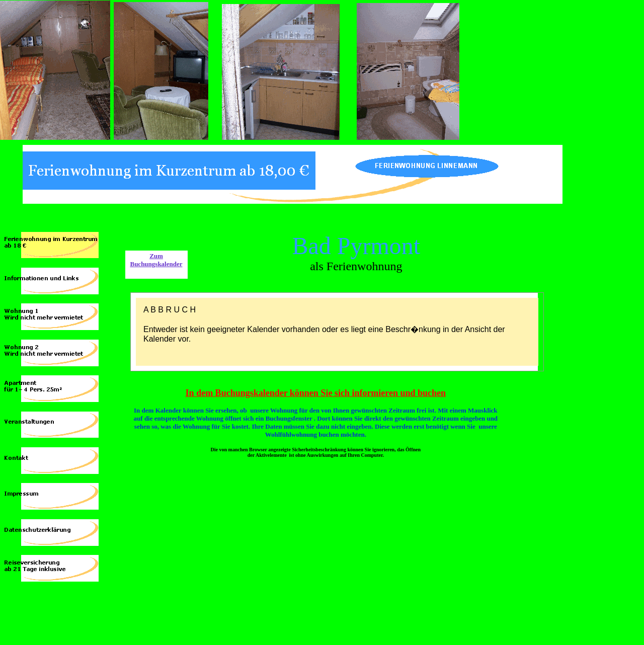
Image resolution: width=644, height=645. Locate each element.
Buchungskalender (156, 264)
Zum (156, 256)
